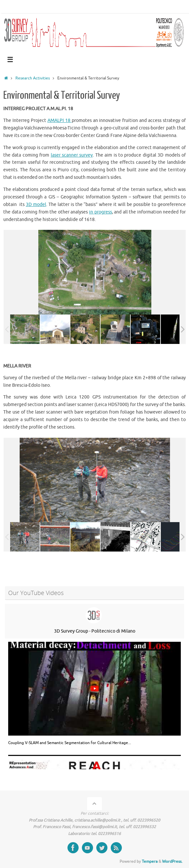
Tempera (150, 861)
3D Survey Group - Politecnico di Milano (95, 631)
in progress (101, 212)
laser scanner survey (72, 155)
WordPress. (172, 861)
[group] (94, 694)
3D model (36, 204)
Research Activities (33, 78)
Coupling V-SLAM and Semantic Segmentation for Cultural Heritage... (70, 743)
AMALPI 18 (60, 120)
